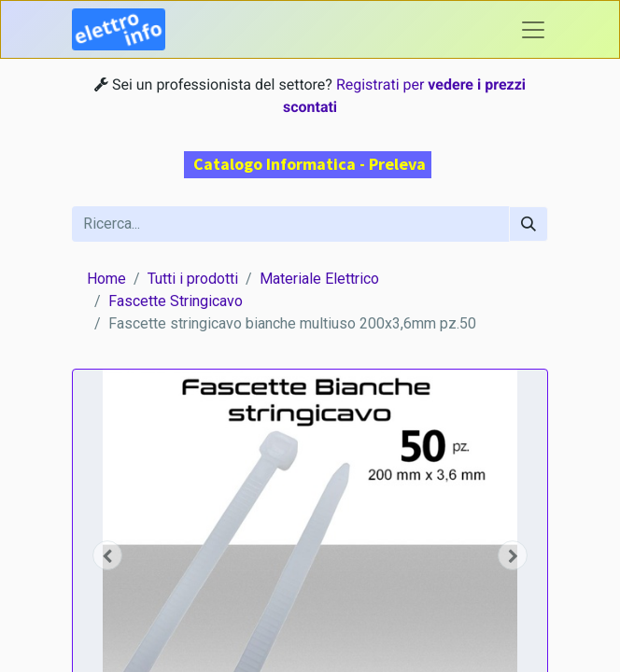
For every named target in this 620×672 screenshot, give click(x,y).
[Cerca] (528, 224)
